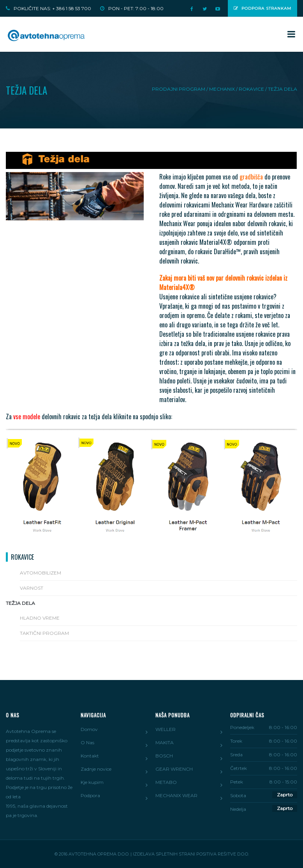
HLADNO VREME (40, 618)
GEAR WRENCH (174, 769)
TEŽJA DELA (20, 603)
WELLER (166, 729)
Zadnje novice (96, 769)
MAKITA (165, 742)
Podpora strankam (262, 8)
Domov (89, 729)
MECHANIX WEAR (176, 795)
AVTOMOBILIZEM (41, 573)
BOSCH (164, 756)
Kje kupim (92, 782)
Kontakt (90, 756)
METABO (166, 782)
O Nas (87, 742)
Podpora (90, 795)
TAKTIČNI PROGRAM (44, 633)
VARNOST (32, 588)
